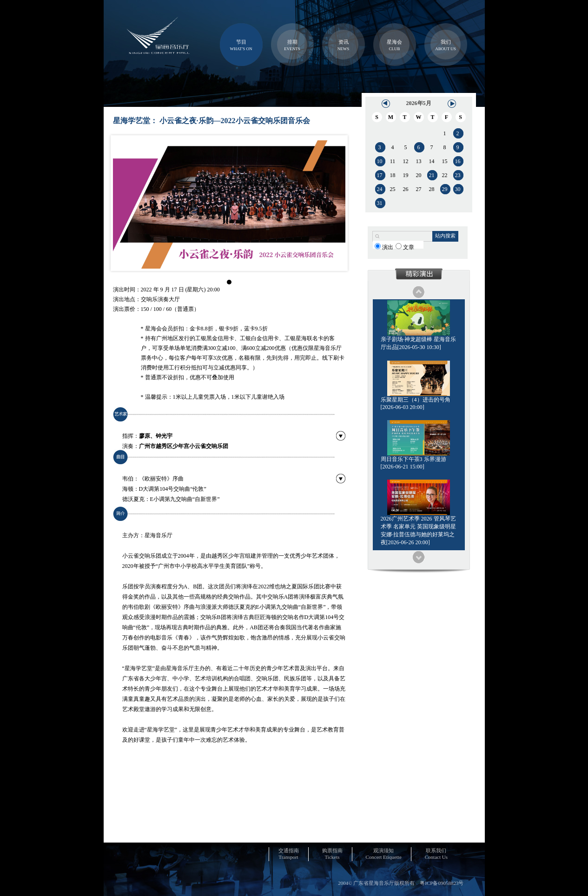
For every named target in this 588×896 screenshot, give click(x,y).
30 (458, 189)
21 (432, 175)
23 (458, 175)
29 (445, 189)
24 (380, 189)
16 (458, 161)
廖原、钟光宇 (156, 436)
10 (380, 161)
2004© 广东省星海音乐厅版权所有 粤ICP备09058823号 (401, 883)
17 (380, 175)
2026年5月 (419, 103)
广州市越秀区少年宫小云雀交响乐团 (184, 446)
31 (380, 203)
